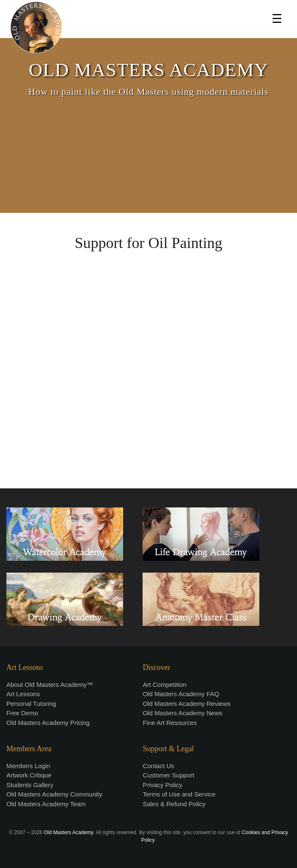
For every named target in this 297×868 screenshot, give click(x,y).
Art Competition (164, 685)
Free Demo (22, 713)
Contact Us (158, 766)
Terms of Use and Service (179, 794)
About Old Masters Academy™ (50, 685)
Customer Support (168, 775)
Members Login (28, 766)
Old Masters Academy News (182, 713)
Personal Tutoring (31, 704)
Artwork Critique (29, 775)
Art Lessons (23, 694)
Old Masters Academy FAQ (181, 694)
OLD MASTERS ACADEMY (149, 70)
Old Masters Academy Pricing (48, 723)
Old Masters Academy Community (54, 794)
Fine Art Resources (170, 723)
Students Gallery (30, 785)
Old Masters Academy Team (46, 804)
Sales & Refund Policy (174, 804)
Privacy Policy (162, 785)
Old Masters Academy (68, 832)
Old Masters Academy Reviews (187, 704)
